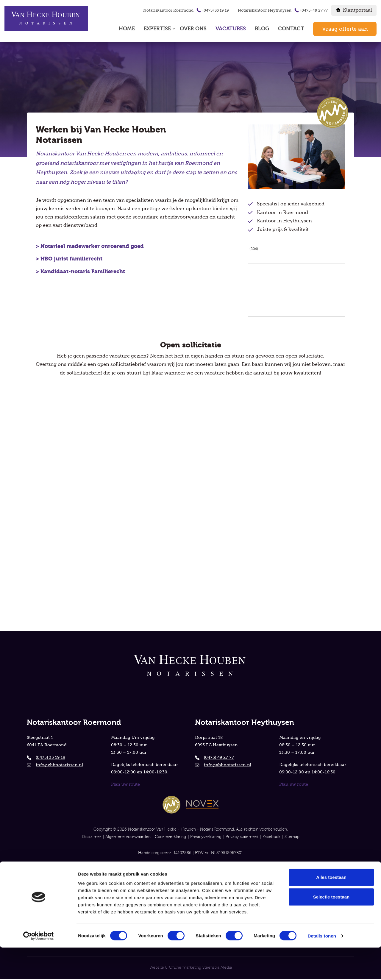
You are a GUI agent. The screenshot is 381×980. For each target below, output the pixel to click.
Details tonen (322, 969)
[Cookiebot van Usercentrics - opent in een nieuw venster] (39, 968)
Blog (262, 29)
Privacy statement (242, 837)
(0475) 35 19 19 (216, 10)
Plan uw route (125, 784)
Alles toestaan (331, 910)
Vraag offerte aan (345, 29)
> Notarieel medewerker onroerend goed (90, 249)
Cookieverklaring (170, 837)
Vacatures (231, 29)
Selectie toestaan (331, 929)
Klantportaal (357, 10)
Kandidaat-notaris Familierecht (83, 274)
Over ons (193, 29)
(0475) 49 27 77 (314, 10)
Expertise (157, 29)
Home (127, 29)
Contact (291, 29)
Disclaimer (92, 837)
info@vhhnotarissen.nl (59, 764)
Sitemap (292, 837)
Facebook (271, 837)
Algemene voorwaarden (128, 837)
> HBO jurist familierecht (70, 261)
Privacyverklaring (206, 837)
